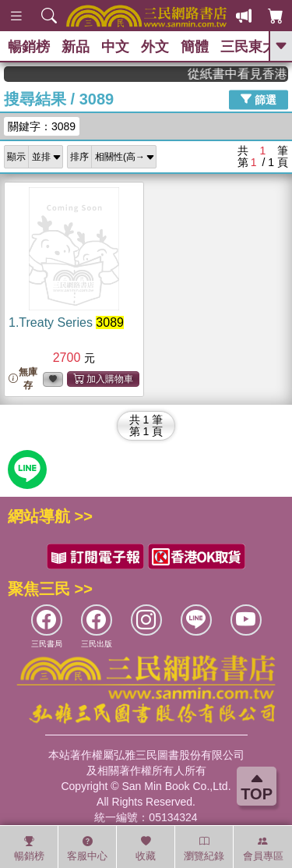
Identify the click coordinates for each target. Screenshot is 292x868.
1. (66, 322)
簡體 (195, 47)
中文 (115, 47)
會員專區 (263, 849)
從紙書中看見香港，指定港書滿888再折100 (243, 74)
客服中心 (87, 849)
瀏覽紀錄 (204, 849)
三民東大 (248, 47)
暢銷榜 (29, 47)
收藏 (146, 849)
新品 (76, 47)
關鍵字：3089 (42, 126)
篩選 (259, 99)
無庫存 (23, 379)
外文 (155, 47)
